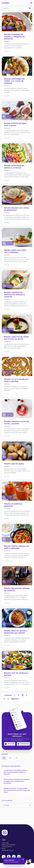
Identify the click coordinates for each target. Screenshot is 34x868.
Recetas (7, 51)
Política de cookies (8, 850)
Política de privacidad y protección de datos (8, 847)
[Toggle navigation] (32, 3)
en (10, 758)
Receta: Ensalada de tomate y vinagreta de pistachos (14, 37)
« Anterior (8, 695)
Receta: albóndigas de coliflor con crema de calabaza (14, 81)
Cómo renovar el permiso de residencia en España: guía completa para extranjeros (17, 781)
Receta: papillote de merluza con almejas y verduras (14, 295)
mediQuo (7, 41)
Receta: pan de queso (14, 464)
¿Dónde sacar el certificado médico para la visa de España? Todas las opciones (15, 772)
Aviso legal (5, 843)
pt (16, 758)
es (4, 758)
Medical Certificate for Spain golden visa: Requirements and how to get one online (17, 790)
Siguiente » (15, 699)
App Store (10, 744)
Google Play (23, 744)
